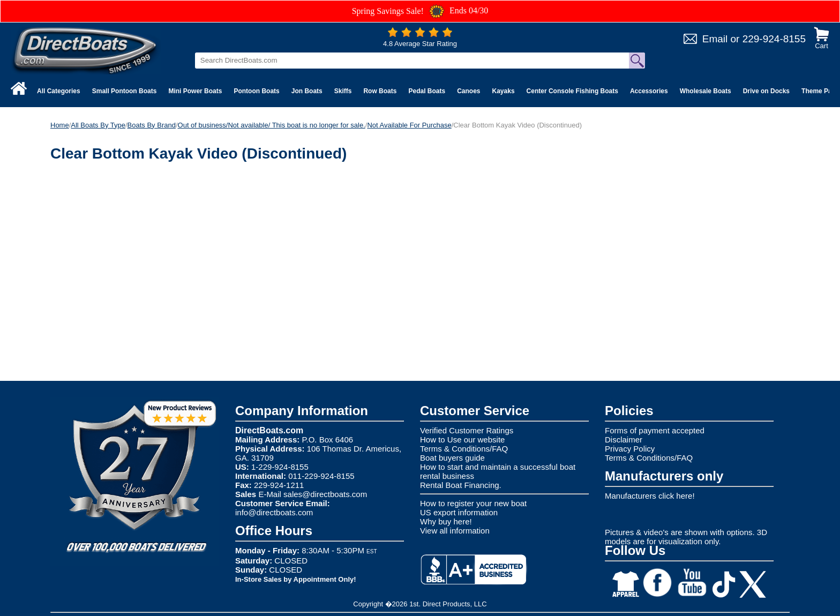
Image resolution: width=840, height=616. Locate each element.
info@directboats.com (274, 512)
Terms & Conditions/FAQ (464, 449)
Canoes (468, 91)
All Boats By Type (98, 125)
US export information (459, 512)
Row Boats (380, 91)
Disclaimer (624, 440)
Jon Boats (307, 91)
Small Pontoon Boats (125, 91)
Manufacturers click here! (650, 496)
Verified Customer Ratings (467, 430)
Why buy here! (446, 521)
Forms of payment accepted (655, 430)
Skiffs (343, 91)
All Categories (59, 91)
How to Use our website (462, 440)
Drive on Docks (766, 91)
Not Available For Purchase (409, 125)
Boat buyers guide (452, 458)
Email (715, 39)
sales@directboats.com (325, 494)
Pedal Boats (427, 91)
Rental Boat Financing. (461, 485)
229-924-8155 (774, 39)
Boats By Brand (152, 125)
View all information (455, 531)
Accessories (649, 91)
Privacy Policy (630, 449)
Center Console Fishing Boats (572, 91)
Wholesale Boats (706, 91)
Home (60, 125)
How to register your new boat (473, 503)
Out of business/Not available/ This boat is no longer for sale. (272, 125)
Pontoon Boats (256, 91)
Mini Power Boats (195, 91)
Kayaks (504, 91)
